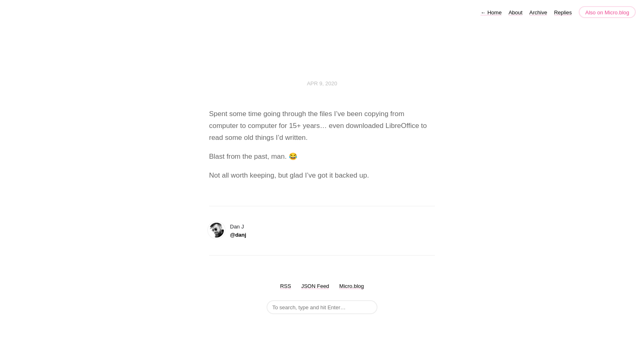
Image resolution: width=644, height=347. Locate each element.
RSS (286, 286)
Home (491, 13)
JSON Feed (315, 286)
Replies (563, 13)
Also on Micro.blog (607, 13)
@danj (238, 235)
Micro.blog (352, 286)
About (515, 13)
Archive (538, 13)
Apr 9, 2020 (322, 83)
